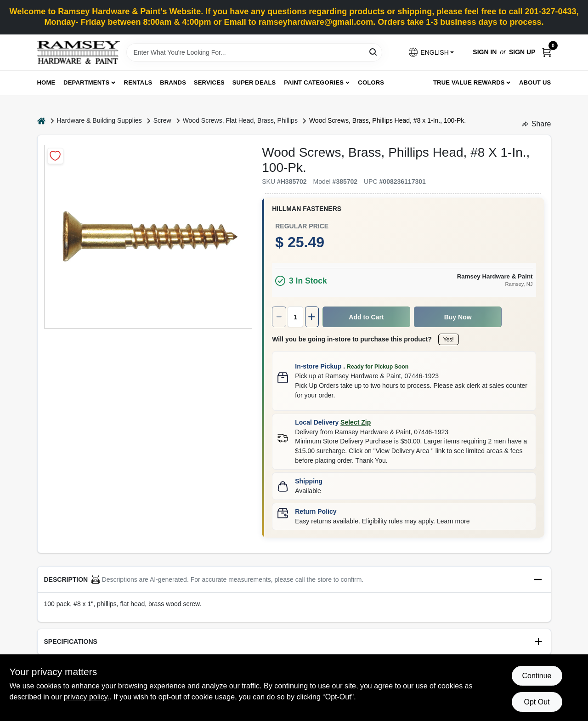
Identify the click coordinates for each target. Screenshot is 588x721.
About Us (535, 82)
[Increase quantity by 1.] (312, 317)
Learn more (453, 521)
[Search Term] (254, 52)
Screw (162, 120)
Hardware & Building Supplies (99, 120)
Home (46, 82)
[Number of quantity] (295, 317)
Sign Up (522, 52)
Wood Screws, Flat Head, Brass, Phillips (240, 120)
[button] (431, 52)
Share (537, 124)
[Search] (374, 52)
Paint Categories (314, 82)
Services (209, 82)
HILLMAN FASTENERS (307, 209)
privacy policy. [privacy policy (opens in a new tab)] (87, 697)
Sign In (485, 52)
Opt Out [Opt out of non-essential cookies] (537, 702)
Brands (173, 82)
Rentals (138, 82)
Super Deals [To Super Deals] (254, 82)
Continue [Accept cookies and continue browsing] (537, 676)
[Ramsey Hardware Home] (79, 52)
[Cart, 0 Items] (547, 52)
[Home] (41, 121)
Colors (371, 82)
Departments (86, 82)
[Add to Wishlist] (55, 156)
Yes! (449, 340)
